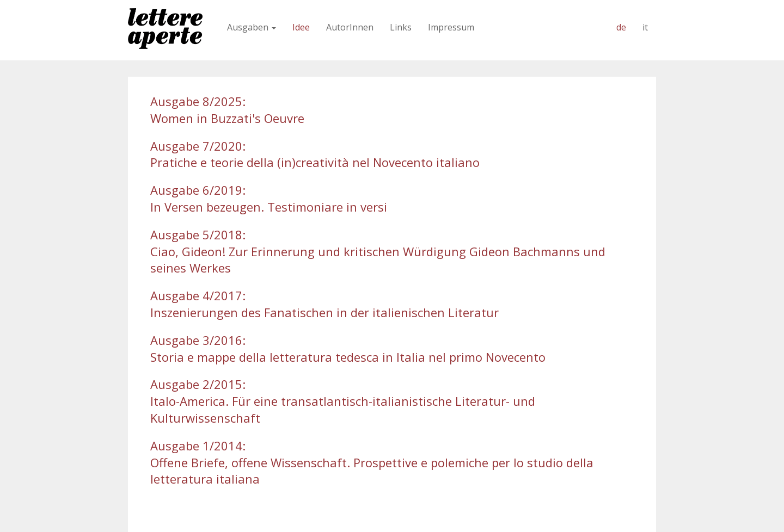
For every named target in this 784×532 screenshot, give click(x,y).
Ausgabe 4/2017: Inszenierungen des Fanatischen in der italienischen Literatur (324, 304)
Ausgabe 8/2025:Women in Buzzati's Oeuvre (227, 110)
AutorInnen (350, 27)
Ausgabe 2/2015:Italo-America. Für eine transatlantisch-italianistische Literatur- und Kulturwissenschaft (343, 401)
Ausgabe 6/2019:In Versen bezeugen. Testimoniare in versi (269, 198)
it (645, 27)
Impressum (451, 27)
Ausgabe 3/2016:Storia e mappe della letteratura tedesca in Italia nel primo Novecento (348, 348)
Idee (301, 27)
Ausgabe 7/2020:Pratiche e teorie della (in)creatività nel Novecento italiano (315, 154)
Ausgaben (252, 27)
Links (401, 27)
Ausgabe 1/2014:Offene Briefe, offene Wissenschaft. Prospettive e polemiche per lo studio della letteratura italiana (372, 462)
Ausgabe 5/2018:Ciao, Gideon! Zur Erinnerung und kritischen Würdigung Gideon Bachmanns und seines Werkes (378, 251)
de (621, 27)
